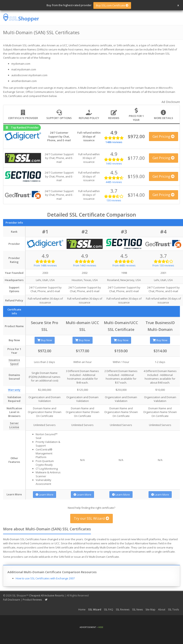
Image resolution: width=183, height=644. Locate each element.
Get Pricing (164, 136)
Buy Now (45, 340)
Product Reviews (32, 600)
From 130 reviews (163, 265)
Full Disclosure (12, 600)
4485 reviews (114, 182)
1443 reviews (114, 163)
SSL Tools (173, 610)
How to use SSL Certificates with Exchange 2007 (45, 578)
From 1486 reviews (45, 265)
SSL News (137, 610)
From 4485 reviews (124, 265)
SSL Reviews (123, 610)
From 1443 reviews (85, 265)
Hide (101, 627)
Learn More (45, 495)
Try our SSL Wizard (91, 518)
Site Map (150, 610)
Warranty (14, 390)
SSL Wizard (95, 610)
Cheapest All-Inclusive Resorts (46, 596)
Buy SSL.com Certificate (112, 5)
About (162, 610)
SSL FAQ (109, 610)
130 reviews (114, 200)
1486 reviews (114, 142)
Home (82, 610)
